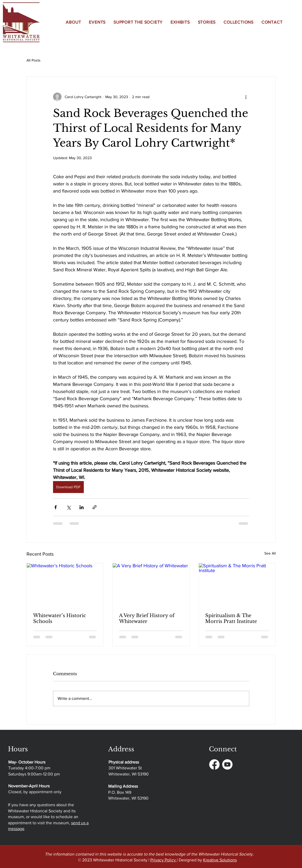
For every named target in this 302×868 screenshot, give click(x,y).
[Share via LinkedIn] (82, 507)
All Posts (34, 60)
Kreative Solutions (220, 860)
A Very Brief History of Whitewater (147, 618)
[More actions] (246, 97)
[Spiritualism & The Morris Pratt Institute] (237, 585)
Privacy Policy (164, 860)
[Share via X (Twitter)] (69, 507)
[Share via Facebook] (56, 507)
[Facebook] (214, 764)
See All (270, 553)
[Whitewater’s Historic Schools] (65, 585)
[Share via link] (95, 507)
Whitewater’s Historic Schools (60, 618)
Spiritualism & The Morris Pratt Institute (231, 618)
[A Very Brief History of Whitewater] (151, 585)
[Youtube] (227, 764)
